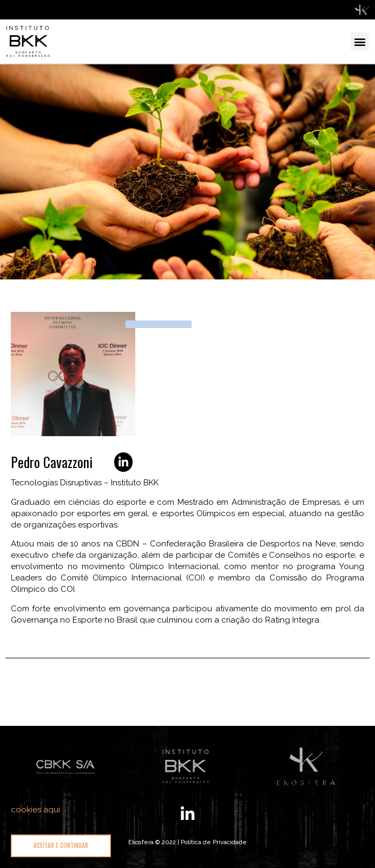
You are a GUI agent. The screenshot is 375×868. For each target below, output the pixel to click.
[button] (360, 41)
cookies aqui (35, 810)
